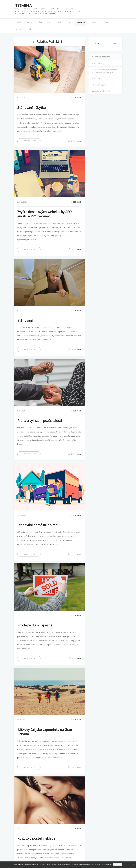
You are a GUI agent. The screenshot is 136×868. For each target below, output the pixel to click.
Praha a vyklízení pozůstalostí (40, 421)
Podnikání (81, 22)
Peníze (69, 22)
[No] (133, 865)
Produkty (94, 22)
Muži (60, 22)
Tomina (24, 6)
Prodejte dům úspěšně (35, 625)
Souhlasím (117, 864)
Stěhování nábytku (32, 108)
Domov (29, 22)
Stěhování (25, 320)
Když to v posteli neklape (36, 838)
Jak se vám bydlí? (99, 85)
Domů (18, 22)
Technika (106, 22)
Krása (39, 22)
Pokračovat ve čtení (29, 141)
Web (29, 29)
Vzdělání (19, 29)
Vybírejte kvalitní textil (101, 91)
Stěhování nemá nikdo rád (37, 525)
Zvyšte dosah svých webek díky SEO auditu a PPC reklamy (44, 214)
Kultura (50, 22)
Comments (77, 141)
